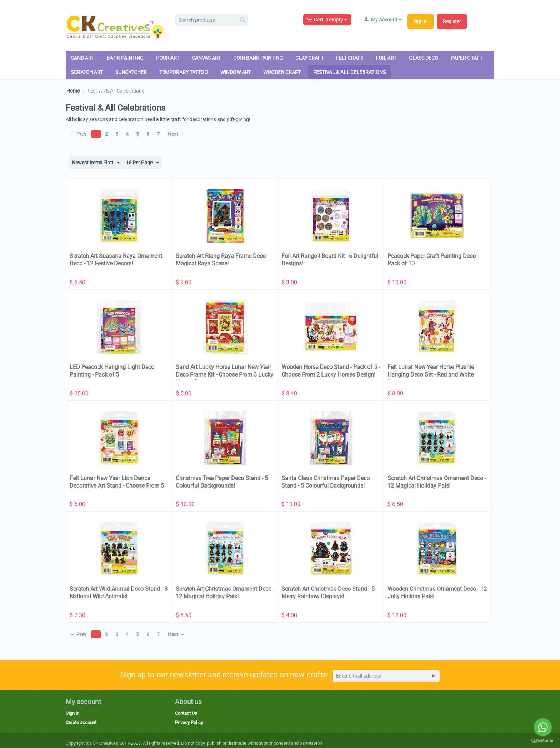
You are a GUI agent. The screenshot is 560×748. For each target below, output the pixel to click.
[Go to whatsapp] (543, 727)
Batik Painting (125, 58)
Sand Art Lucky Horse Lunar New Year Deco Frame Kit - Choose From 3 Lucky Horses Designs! (224, 375)
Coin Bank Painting (258, 58)
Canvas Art (206, 58)
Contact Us (186, 713)
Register (452, 21)
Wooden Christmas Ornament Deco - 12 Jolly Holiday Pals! (437, 593)
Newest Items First (96, 163)
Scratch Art (87, 72)
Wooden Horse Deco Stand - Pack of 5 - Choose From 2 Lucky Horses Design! (331, 371)
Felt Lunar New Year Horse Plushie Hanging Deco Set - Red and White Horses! (431, 375)
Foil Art (386, 58)
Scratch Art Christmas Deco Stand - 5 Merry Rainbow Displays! (328, 593)
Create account (81, 722)
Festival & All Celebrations (349, 72)
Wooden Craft (282, 72)
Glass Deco (424, 58)
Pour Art (168, 58)
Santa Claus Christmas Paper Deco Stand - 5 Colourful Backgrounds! (326, 482)
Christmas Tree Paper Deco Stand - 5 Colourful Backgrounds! (222, 482)
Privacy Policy (189, 722)
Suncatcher (131, 72)
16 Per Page (142, 163)
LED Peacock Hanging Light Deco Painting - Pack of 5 (112, 371)
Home (73, 91)
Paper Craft (467, 58)
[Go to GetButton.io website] (543, 741)
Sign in (421, 21)
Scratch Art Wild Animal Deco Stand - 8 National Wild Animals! (119, 593)
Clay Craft (309, 58)
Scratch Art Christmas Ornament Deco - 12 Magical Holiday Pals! (437, 482)
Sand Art (82, 58)
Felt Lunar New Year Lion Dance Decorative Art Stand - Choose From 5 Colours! (117, 486)
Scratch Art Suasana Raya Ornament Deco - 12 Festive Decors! (116, 260)
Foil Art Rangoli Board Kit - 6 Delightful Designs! (330, 260)
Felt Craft (350, 58)
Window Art (236, 72)
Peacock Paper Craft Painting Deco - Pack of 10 (433, 260)
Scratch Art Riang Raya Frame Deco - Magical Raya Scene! (222, 260)
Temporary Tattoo (184, 72)
